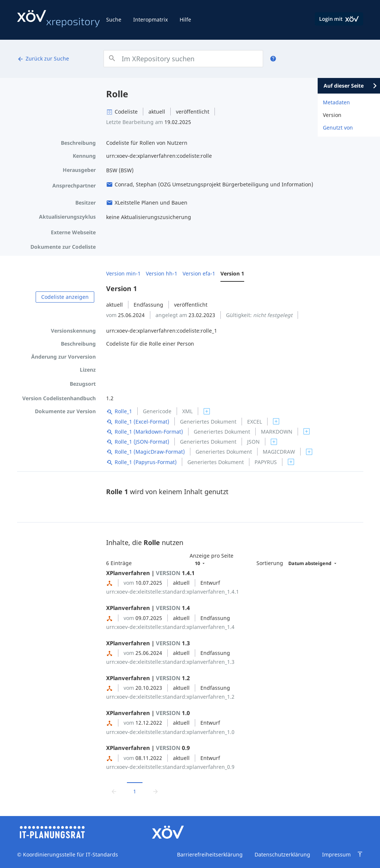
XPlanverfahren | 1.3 (148, 643)
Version (332, 115)
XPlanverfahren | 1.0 (148, 713)
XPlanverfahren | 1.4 (148, 608)
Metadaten (336, 102)
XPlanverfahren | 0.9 (148, 748)
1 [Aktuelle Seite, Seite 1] (135, 791)
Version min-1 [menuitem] (123, 273)
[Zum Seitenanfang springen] (360, 854)
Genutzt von (338, 128)
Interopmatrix (150, 19)
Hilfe (185, 19)
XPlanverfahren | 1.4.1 (150, 573)
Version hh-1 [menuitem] (162, 273)
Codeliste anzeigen (65, 297)
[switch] (207, 411)
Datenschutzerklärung (282, 854)
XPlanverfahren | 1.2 (148, 678)
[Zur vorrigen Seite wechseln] (114, 791)
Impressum (336, 854)
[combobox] (183, 59)
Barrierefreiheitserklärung (210, 854)
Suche (114, 19)
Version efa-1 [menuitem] (199, 273)
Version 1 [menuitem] (232, 273)
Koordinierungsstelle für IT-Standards (70, 854)
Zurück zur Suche (43, 59)
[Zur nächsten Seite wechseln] (155, 791)
